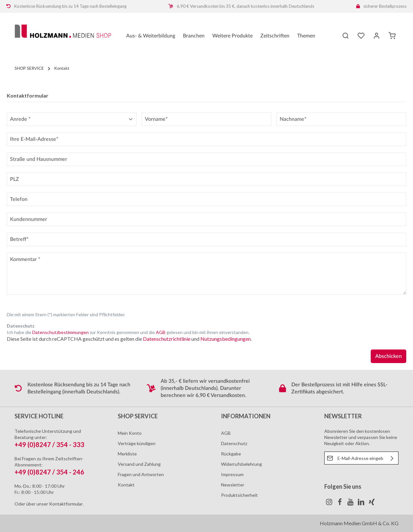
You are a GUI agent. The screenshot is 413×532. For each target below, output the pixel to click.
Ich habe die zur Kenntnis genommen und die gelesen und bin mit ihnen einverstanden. (128, 332)
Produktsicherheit (239, 495)
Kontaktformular (66, 504)
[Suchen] (346, 36)
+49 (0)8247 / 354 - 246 (49, 472)
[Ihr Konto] (377, 36)
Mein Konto (130, 433)
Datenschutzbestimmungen (60, 332)
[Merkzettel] (361, 36)
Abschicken (388, 356)
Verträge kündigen (137, 443)
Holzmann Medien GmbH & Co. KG (359, 523)
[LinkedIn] (362, 504)
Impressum (232, 474)
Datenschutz (234, 443)
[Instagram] (330, 504)
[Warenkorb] (392, 36)
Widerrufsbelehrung (242, 464)
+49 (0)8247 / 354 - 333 (49, 444)
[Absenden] (392, 458)
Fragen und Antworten (141, 474)
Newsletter (233, 485)
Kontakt (126, 485)
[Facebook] (340, 504)
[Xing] (372, 504)
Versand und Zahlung (139, 464)
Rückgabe (231, 454)
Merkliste (127, 454)
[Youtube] (351, 504)
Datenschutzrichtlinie (167, 339)
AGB (161, 332)
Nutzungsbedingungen (226, 339)
